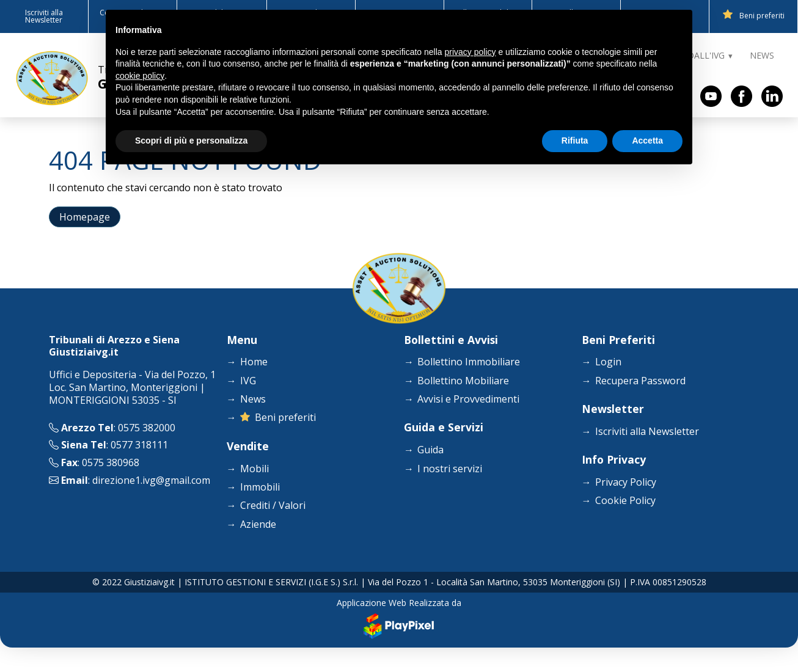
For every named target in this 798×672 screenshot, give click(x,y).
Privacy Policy (626, 482)
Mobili (254, 469)
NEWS (762, 55)
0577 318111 (139, 445)
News (253, 399)
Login (608, 362)
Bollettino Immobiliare (469, 362)
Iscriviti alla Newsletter (44, 16)
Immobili (260, 487)
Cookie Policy (625, 501)
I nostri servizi (450, 469)
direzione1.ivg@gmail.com (151, 480)
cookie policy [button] (140, 76)
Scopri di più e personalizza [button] (191, 141)
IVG (248, 381)
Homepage (85, 217)
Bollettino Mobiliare (463, 381)
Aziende (258, 524)
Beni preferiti (754, 15)
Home (254, 362)
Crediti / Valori (273, 506)
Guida (430, 450)
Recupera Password (640, 381)
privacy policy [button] (470, 52)
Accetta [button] (647, 141)
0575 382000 (147, 428)
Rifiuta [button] (575, 141)
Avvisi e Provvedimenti (468, 399)
